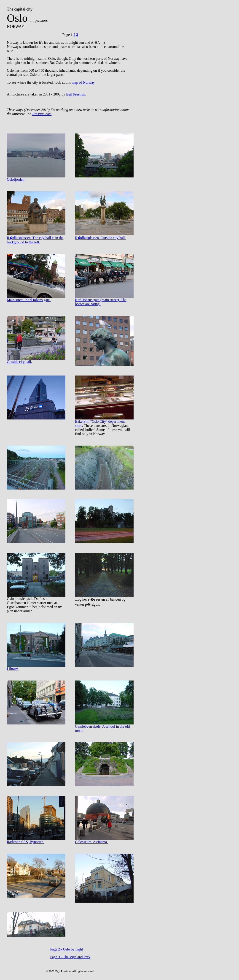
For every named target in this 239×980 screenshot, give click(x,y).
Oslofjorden (36, 178)
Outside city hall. (36, 360)
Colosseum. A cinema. (104, 840)
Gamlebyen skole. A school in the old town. (104, 727)
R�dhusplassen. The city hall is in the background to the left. (36, 238)
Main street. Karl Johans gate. (36, 298)
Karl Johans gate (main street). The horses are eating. (104, 300)
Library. (36, 667)
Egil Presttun (76, 94)
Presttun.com (42, 114)
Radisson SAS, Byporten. (36, 840)
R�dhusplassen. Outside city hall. (104, 236)
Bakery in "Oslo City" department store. (104, 422)
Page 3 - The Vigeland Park (70, 957)
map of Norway (83, 82)
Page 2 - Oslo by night (67, 949)
